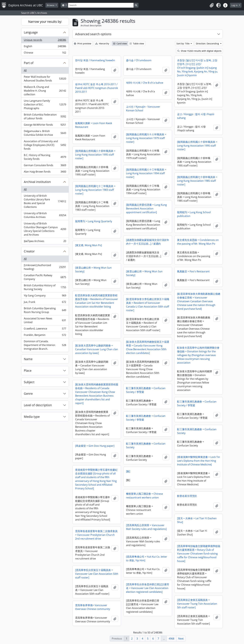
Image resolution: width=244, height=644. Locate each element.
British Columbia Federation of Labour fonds (45, 116)
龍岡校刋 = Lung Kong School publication (194, 214)
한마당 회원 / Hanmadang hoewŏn (95, 60)
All (25, 70)
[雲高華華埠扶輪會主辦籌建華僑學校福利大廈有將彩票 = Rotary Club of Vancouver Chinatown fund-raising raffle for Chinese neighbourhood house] (199, 554)
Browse (51, 5)
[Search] (101, 5)
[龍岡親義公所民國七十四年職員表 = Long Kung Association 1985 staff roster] (197, 181)
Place (28, 371)
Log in (235, 5)
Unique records (45, 41)
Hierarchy (102, 44)
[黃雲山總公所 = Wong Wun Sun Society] (93, 270)
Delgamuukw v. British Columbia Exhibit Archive (45, 133)
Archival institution (37, 182)
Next (181, 639)
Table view (137, 44)
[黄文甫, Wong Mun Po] (89, 245)
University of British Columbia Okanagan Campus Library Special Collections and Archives (45, 229)
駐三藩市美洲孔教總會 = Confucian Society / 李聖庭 (146, 390)
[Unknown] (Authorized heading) (45, 267)
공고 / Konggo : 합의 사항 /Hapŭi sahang (196, 116)
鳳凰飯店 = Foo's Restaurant (193, 271)
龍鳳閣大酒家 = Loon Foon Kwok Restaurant (94, 125)
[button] (212, 5)
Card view (120, 44)
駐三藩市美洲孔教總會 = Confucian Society (197, 431)
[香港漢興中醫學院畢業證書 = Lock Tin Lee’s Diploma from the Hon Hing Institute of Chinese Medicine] (198, 461)
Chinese (45, 53)
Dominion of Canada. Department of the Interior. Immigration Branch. (45, 345)
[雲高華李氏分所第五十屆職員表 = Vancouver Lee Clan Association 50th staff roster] (97, 574)
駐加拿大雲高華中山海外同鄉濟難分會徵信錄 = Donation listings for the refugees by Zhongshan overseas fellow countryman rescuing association (198, 355)
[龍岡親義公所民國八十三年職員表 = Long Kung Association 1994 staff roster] (146, 173)
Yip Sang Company (45, 296)
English (45, 47)
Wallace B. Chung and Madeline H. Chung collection (45, 91)
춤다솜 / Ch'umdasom (139, 60)
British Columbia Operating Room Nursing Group (45, 310)
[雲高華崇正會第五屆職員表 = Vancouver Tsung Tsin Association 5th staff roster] (197, 604)
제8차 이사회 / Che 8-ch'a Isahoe (145, 83)
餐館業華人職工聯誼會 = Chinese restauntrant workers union (144, 496)
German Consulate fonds (45, 166)
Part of (29, 63)
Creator (29, 251)
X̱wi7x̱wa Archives (45, 242)
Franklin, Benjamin (45, 336)
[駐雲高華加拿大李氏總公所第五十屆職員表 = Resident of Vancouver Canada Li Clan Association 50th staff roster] (148, 305)
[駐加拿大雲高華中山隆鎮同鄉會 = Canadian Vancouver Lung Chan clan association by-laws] (97, 349)
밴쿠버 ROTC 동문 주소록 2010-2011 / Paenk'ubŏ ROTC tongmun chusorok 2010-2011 (96, 88)
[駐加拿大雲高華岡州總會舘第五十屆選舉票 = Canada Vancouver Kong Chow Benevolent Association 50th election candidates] (148, 347)
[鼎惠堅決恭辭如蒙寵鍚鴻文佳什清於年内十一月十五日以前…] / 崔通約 (148, 242)
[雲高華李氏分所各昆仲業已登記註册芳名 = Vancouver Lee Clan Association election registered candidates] (148, 588)
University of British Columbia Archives (45, 215)
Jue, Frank (45, 303)
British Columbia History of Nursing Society (45, 287)
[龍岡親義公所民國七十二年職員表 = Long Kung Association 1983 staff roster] (95, 190)
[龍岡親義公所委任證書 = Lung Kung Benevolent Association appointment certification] (146, 208)
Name (28, 359)
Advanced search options (93, 34)
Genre (28, 394)
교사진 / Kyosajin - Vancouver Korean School (143, 109)
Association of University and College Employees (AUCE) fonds (45, 145)
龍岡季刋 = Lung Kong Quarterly (94, 221)
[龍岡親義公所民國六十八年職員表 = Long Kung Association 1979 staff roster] (146, 138)
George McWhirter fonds (45, 125)
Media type (32, 417)
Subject (29, 382)
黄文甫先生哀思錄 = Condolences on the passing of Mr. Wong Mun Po (198, 242)
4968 (171, 639)
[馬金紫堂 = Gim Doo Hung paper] (95, 446)
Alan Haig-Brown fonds (45, 172)
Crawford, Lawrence (45, 329)
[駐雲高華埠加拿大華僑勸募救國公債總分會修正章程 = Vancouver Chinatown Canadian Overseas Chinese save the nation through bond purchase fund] (199, 301)
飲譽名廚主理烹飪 (187, 496)
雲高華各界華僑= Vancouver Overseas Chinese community (93, 607)
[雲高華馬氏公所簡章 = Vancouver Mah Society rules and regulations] (146, 527)
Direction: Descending (208, 44)
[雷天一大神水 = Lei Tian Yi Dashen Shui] (197, 520)
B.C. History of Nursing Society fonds (45, 157)
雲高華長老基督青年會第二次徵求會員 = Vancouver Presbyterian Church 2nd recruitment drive (96, 535)
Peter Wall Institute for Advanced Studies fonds (45, 79)
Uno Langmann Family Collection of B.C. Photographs (45, 104)
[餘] (128, 471)
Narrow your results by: (45, 22)
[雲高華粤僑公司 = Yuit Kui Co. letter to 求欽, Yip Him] (147, 559)
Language (31, 32)
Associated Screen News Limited (45, 320)
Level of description (38, 405)
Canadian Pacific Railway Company (45, 277)
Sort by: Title (183, 44)
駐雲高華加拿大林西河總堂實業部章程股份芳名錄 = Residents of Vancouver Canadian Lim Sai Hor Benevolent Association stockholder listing (97, 301)
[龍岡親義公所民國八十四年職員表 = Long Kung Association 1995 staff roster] (197, 146)
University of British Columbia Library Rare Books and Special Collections (45, 201)
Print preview (83, 44)
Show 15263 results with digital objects (199, 51)
